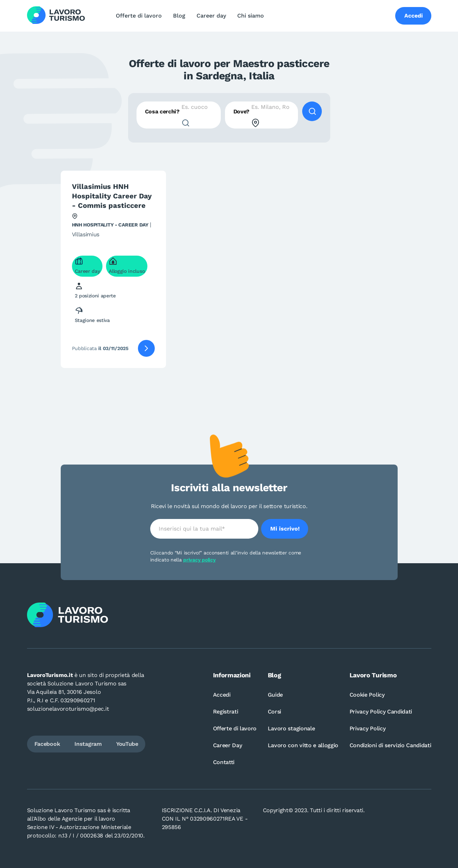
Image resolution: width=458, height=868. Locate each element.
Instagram (88, 744)
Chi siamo (251, 16)
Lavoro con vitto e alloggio (303, 745)
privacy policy (199, 560)
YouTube (127, 744)
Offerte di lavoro (139, 16)
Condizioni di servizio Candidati (390, 745)
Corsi (274, 712)
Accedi (222, 695)
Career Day (228, 745)
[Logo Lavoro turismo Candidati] (56, 16)
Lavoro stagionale (291, 728)
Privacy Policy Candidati (381, 712)
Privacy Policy (368, 728)
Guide (275, 695)
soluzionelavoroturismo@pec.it (68, 709)
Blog (179, 16)
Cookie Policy (367, 695)
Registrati (226, 712)
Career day (211, 16)
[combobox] (179, 115)
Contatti (224, 762)
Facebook (47, 744)
